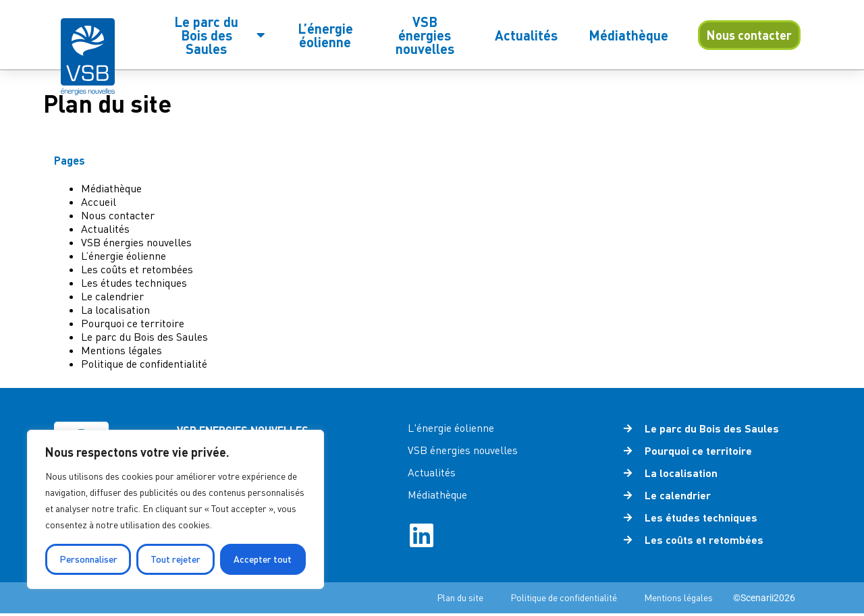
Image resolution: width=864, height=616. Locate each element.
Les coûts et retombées (137, 269)
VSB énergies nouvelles (136, 242)
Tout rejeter (175, 559)
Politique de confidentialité (144, 364)
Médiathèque (111, 188)
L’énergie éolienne (124, 256)
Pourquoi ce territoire (133, 323)
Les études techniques (134, 283)
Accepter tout (263, 559)
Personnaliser (88, 559)
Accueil (99, 202)
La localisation (115, 310)
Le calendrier (112, 296)
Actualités (105, 229)
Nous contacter (118, 215)
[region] (175, 509)
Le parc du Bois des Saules (144, 337)
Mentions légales (122, 350)
